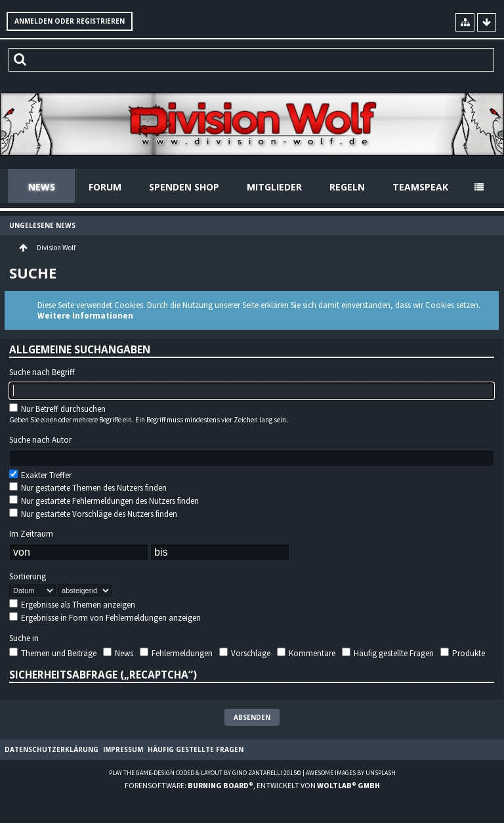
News (42, 187)
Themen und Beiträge (53, 653)
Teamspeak (420, 187)
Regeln (347, 187)
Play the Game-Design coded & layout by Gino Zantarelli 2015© (205, 773)
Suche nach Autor (40, 440)
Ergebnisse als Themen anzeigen (72, 605)
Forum (105, 187)
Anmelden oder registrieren (70, 21)
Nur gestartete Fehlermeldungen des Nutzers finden (104, 501)
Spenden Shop (184, 187)
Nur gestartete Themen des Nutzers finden (88, 488)
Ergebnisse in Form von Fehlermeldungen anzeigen (105, 618)
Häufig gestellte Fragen (388, 653)
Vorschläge (245, 653)
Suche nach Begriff (42, 372)
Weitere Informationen (85, 316)
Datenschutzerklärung (52, 749)
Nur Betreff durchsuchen (57, 409)
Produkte (463, 653)
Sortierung (28, 577)
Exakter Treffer (40, 475)
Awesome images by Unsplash (351, 773)
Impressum (123, 749)
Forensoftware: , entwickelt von (252, 785)
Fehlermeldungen (176, 653)
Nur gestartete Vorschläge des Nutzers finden (93, 514)
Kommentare (306, 653)
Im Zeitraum (31, 534)
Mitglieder (274, 187)
